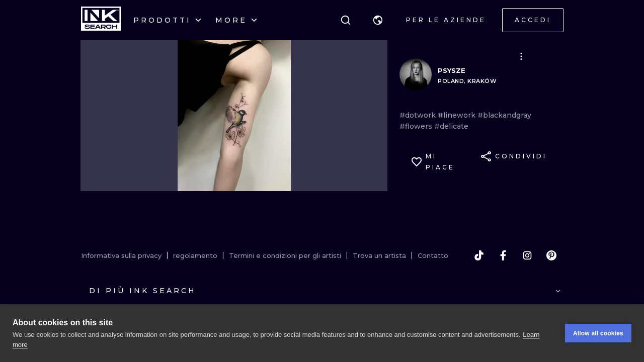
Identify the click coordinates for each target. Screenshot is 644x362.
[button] (378, 20)
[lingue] (378, 20)
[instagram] (527, 255)
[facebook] (503, 255)
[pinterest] (551, 255)
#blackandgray (504, 115)
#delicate (451, 126)
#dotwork (419, 115)
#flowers (417, 126)
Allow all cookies (598, 333)
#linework (458, 115)
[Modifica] (521, 56)
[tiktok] (479, 255)
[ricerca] (346, 20)
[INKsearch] (101, 20)
